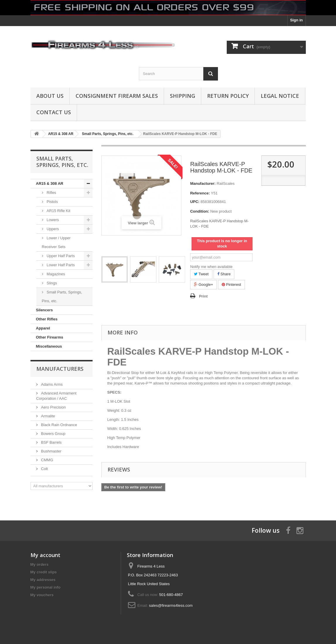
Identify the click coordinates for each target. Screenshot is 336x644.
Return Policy (228, 96)
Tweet (201, 274)
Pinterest (231, 285)
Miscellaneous (49, 346)
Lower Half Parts (60, 265)
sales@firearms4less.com (171, 605)
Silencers (45, 310)
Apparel (43, 328)
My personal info (46, 587)
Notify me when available (211, 267)
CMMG (47, 460)
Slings (51, 283)
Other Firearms (50, 337)
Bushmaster (51, 451)
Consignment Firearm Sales (117, 96)
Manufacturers (60, 369)
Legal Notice (280, 96)
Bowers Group (53, 434)
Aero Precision (53, 407)
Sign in (296, 20)
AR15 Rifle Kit (58, 211)
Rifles (51, 193)
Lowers (52, 220)
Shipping (183, 96)
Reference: (200, 193)
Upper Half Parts (60, 256)
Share (224, 274)
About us (50, 96)
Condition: (200, 211)
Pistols (52, 202)
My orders (40, 564)
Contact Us (54, 112)
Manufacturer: (203, 183)
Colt (44, 469)
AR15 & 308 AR (50, 183)
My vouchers (42, 595)
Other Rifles (47, 319)
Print (203, 296)
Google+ (203, 285)
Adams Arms (51, 384)
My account (45, 555)
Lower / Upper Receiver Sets (56, 242)
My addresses (43, 580)
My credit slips (44, 572)
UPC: (195, 202)
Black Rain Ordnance (59, 425)
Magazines (55, 274)
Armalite (48, 416)
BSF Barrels (51, 442)
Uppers (52, 229)
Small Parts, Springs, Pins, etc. (62, 297)
